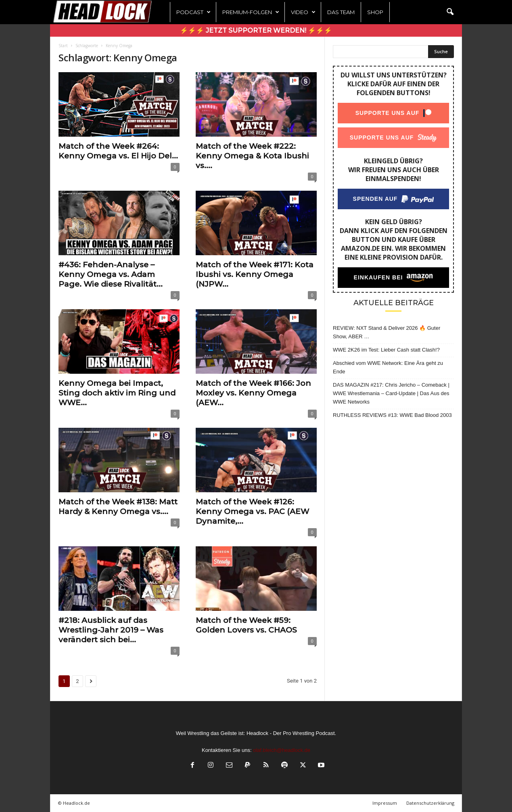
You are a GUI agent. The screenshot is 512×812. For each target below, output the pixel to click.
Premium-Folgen (251, 12)
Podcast (193, 12)
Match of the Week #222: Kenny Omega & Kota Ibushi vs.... (252, 156)
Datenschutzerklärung (430, 803)
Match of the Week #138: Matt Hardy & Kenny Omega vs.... (118, 507)
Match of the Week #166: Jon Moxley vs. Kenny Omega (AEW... (253, 393)
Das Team (341, 12)
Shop (375, 12)
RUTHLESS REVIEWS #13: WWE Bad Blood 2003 (392, 415)
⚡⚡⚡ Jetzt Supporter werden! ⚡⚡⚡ (256, 30)
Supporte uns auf (388, 113)
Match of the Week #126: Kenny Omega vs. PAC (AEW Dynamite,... (252, 511)
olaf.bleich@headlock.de (282, 750)
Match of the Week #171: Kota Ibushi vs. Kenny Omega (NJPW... (255, 274)
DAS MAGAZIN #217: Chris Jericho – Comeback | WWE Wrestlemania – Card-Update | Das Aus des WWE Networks (391, 393)
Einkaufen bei (378, 277)
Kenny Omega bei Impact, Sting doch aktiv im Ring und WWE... (117, 393)
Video (303, 12)
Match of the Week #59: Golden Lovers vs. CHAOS (246, 625)
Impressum (385, 803)
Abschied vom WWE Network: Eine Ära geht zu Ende (388, 367)
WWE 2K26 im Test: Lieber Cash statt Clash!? (386, 350)
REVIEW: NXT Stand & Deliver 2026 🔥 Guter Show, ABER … (387, 332)
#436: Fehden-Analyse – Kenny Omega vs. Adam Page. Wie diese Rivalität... (111, 274)
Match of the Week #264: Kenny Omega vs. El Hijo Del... (118, 151)
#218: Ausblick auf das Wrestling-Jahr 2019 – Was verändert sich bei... (111, 630)
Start (63, 46)
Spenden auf (375, 199)
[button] (450, 12)
